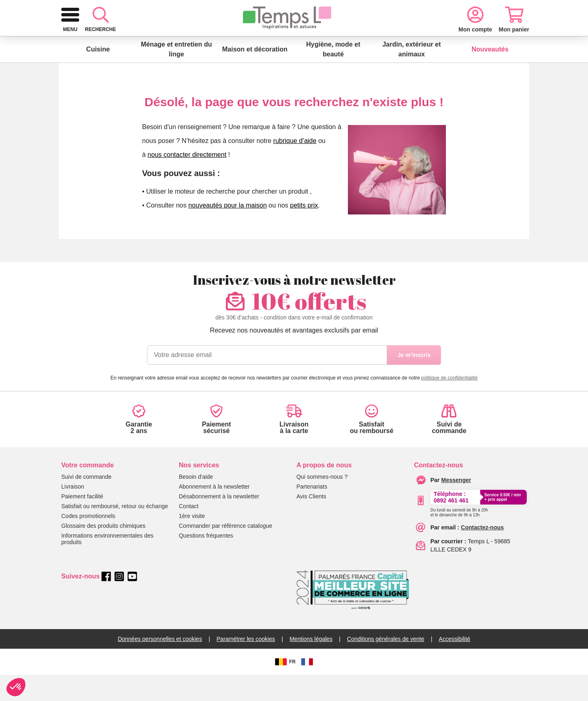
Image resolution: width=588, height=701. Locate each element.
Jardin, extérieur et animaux (411, 75)
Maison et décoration (255, 75)
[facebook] (106, 603)
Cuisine (98, 75)
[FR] (307, 688)
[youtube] (132, 603)
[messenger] (456, 506)
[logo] (106, 38)
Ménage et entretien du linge (176, 75)
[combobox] (281, 38)
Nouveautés (490, 75)
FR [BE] (284, 688)
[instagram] (119, 603)
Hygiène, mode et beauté (333, 75)
